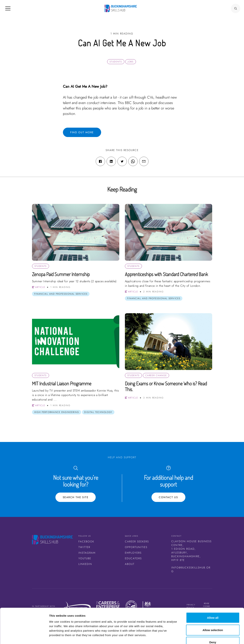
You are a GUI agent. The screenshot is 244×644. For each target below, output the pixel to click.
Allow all (213, 595)
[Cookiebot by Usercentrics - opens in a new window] (24, 637)
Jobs (131, 62)
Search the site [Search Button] (76, 497)
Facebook (86, 541)
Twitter (84, 547)
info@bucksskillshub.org (191, 569)
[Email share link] (144, 161)
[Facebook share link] (100, 161)
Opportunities (136, 547)
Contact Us (168, 497)
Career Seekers (137, 541)
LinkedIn (85, 564)
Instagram (87, 553)
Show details (197, 637)
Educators (133, 558)
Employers (133, 553)
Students (116, 62)
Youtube (85, 558)
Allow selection (213, 607)
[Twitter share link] (122, 161)
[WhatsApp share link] (133, 161)
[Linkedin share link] (111, 161)
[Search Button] (236, 8)
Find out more (82, 132)
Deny (213, 619)
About (130, 564)
